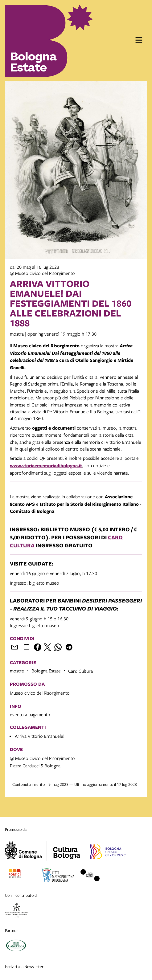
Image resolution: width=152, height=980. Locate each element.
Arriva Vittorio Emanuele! (40, 736)
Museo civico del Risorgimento (40, 693)
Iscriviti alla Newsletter (24, 966)
